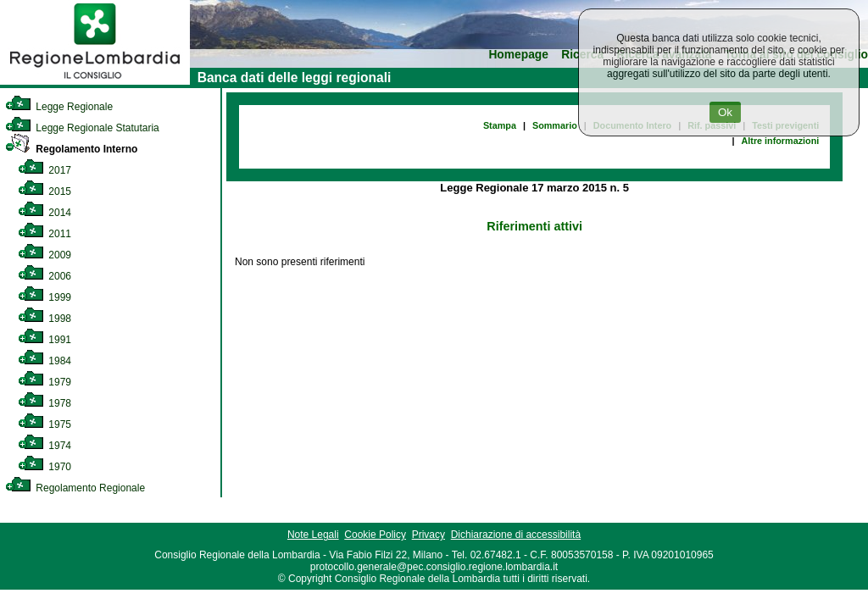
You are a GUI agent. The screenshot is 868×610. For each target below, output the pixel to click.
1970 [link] (45, 467)
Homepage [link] (518, 55)
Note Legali (313, 535)
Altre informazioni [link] (780, 141)
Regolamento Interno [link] (71, 149)
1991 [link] (45, 340)
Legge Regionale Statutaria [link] (82, 128)
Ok (725, 112)
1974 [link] (45, 446)
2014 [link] (45, 213)
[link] (95, 81)
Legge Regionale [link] (59, 107)
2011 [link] (45, 234)
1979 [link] (45, 382)
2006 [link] (45, 276)
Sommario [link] (555, 125)
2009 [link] (45, 255)
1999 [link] (45, 297)
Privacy (428, 535)
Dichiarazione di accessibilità (516, 535)
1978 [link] (45, 403)
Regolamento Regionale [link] (75, 488)
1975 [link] (45, 424)
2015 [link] (45, 191)
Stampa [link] (500, 125)
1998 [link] (45, 319)
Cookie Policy (375, 535)
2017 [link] (45, 170)
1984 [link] (45, 361)
